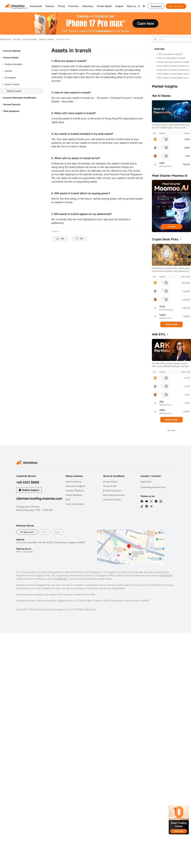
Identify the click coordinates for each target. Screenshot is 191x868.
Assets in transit (14, 91)
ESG (68, 499)
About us (131, 6)
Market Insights (165, 86)
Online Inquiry (31, 490)
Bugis (57, 532)
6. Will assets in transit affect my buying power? (174, 74)
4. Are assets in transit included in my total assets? (174, 66)
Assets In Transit (46, 39)
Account (16, 39)
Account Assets (29, 39)
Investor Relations (75, 491)
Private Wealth (104, 6)
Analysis (8, 71)
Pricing (61, 6)
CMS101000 (166, 575)
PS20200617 (61, 579)
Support (119, 6)
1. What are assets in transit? (169, 54)
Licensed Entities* (112, 499)
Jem (44, 532)
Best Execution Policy (114, 495)
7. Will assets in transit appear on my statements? (174, 78)
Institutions (88, 6)
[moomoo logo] (15, 6)
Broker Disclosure (112, 491)
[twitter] (151, 501)
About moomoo (74, 482)
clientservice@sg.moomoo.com (39, 498)
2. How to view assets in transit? (171, 58)
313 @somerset (27, 532)
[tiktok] (142, 506)
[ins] (161, 501)
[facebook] (142, 501)
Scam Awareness (75, 504)
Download (156, 6)
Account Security (12, 104)
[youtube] (147, 501)
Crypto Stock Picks (165, 239)
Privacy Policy (110, 482)
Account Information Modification (20, 98)
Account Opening (12, 51)
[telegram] (156, 501)
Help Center (5, 39)
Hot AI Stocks (161, 96)
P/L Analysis (10, 78)
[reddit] (147, 506)
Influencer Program (75, 486)
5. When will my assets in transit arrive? (174, 70)
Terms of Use (110, 486)
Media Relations (74, 495)
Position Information (14, 64)
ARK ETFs (159, 334)
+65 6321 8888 (28, 482)
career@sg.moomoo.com (153, 487)
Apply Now (146, 482)
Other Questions (11, 111)
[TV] (151, 506)
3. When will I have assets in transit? (173, 62)
